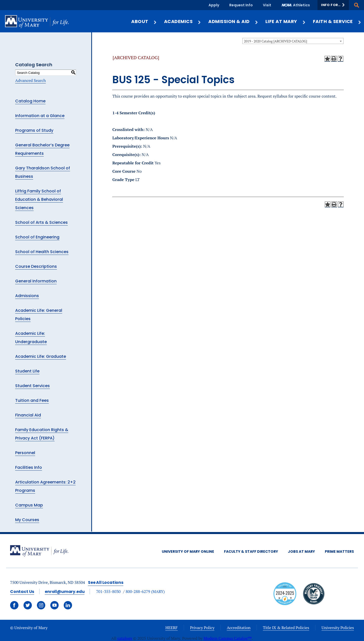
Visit (267, 5)
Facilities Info (29, 467)
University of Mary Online (188, 551)
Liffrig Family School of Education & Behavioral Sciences (39, 199)
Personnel (25, 453)
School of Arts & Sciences (41, 222)
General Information (36, 281)
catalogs (125, 638)
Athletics (301, 5)
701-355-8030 (108, 591)
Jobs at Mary (301, 551)
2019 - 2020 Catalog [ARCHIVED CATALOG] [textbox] (276, 41)
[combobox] (293, 41)
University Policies (338, 628)
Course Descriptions (36, 266)
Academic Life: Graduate (41, 356)
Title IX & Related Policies (286, 628)
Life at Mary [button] (286, 21)
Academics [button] (183, 21)
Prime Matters (339, 551)
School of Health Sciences (42, 252)
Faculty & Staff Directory (251, 551)
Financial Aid (28, 415)
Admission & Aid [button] (233, 21)
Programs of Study (34, 130)
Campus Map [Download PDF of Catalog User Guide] (29, 505)
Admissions (27, 296)
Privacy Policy (202, 628)
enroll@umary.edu (65, 592)
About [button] (144, 21)
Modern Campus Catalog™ (228, 638)
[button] (333, 5)
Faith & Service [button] (337, 21)
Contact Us (22, 592)
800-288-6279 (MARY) (145, 591)
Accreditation (239, 628)
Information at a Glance (40, 116)
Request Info (241, 5)
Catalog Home (30, 101)
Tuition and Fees (32, 400)
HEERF (171, 628)
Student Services (32, 386)
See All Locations (106, 582)
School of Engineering (37, 237)
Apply (214, 5)
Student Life (27, 371)
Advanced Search (30, 80)
